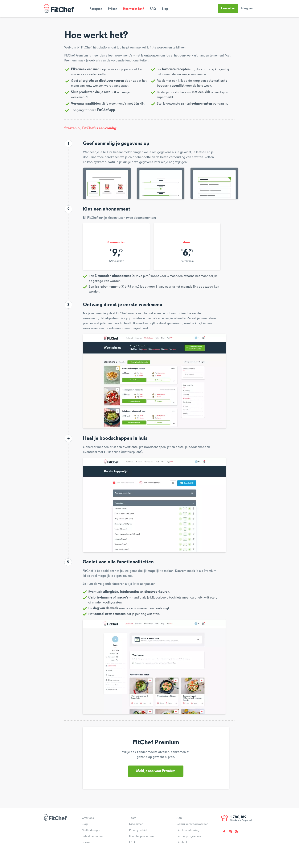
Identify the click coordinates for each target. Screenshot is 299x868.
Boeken (87, 842)
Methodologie (91, 830)
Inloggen (247, 9)
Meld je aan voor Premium (156, 771)
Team (133, 818)
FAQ (153, 9)
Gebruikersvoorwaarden (192, 824)
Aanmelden (228, 9)
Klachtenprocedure (141, 836)
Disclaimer (136, 824)
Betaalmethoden (92, 836)
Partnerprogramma (189, 836)
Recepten (96, 9)
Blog (165, 9)
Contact (182, 842)
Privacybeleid (138, 830)
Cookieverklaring (188, 830)
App (179, 818)
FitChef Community (59, 9)
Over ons (88, 818)
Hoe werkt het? (133, 9)
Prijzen (113, 9)
